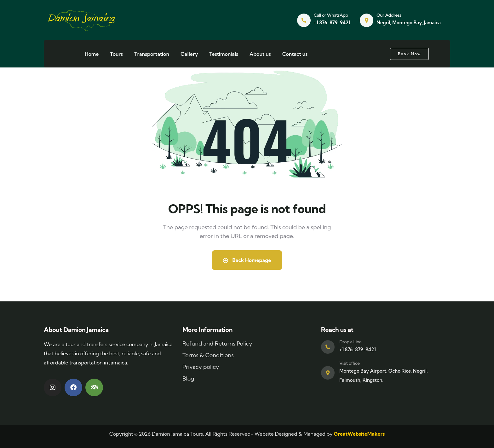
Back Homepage (247, 260)
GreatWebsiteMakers (359, 434)
